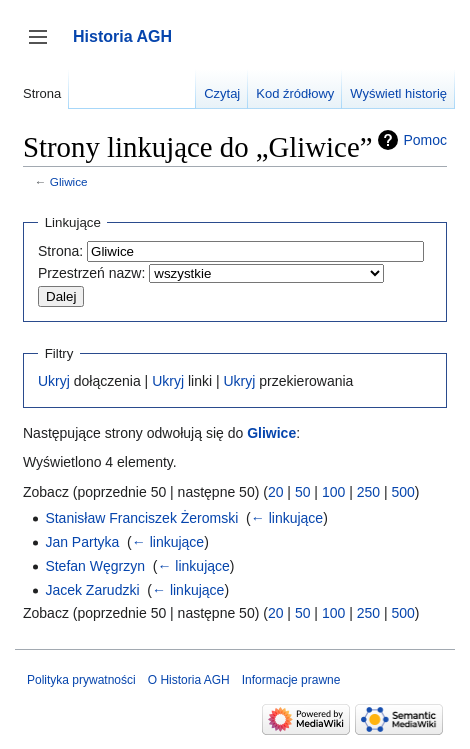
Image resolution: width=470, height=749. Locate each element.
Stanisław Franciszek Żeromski (141, 518)
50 (303, 492)
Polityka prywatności (81, 680)
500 (402, 492)
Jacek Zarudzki (92, 590)
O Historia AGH (189, 680)
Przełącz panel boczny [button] (44, 46)
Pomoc (425, 140)
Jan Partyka (82, 542)
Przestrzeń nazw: (91, 273)
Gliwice (69, 181)
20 (276, 492)
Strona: (60, 251)
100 (333, 492)
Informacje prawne (291, 680)
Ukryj (54, 381)
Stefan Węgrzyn (95, 566)
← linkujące (287, 518)
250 (368, 492)
